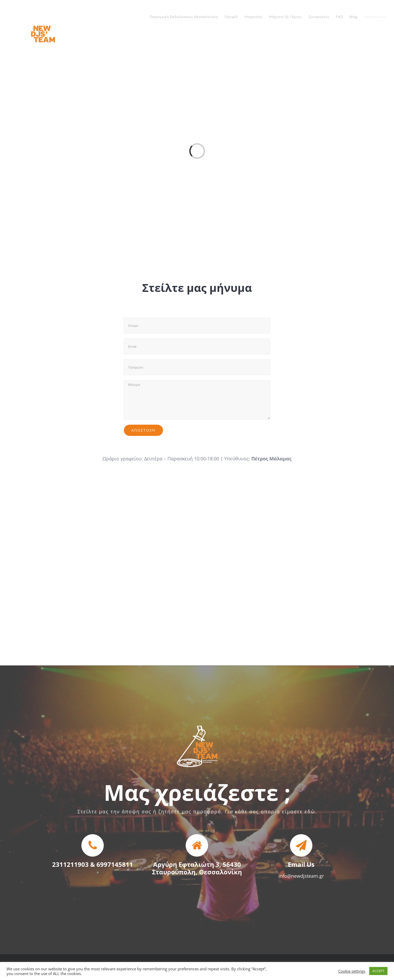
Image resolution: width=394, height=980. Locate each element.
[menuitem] (187, 17)
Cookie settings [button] (352, 971)
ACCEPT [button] (378, 971)
